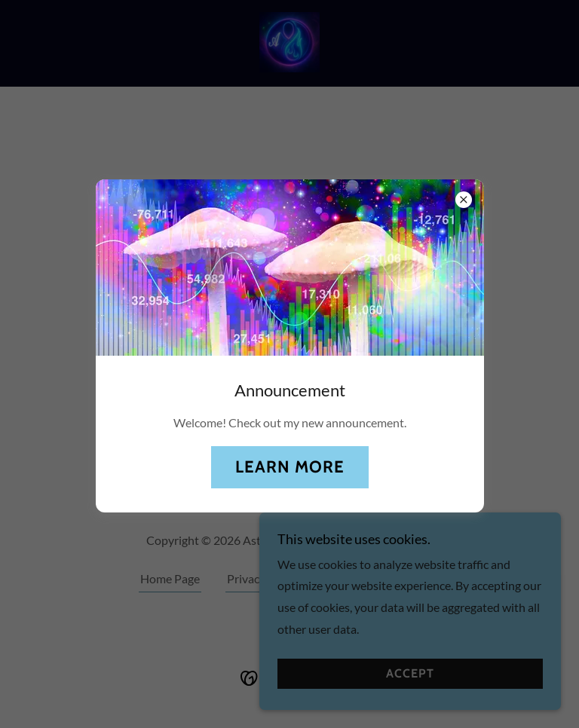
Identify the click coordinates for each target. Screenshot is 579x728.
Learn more (290, 467)
